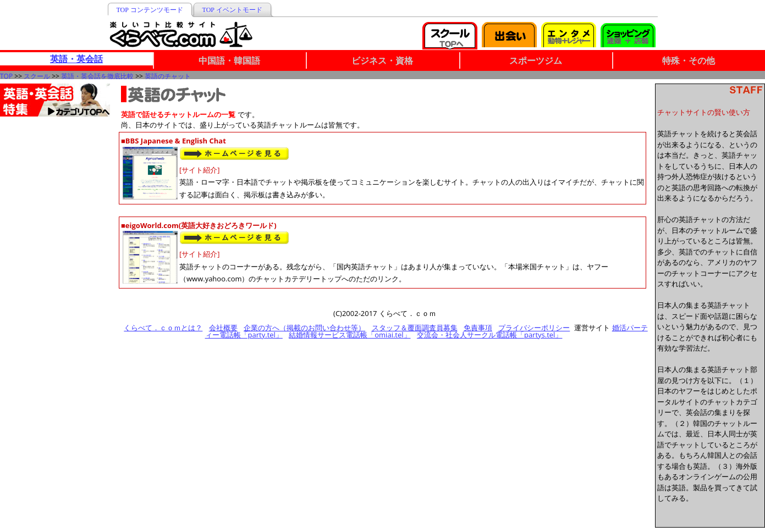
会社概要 (223, 328)
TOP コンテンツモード (150, 10)
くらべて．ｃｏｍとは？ (163, 328)
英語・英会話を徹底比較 (97, 76)
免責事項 (478, 328)
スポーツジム (536, 60)
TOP (6, 76)
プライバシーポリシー (534, 328)
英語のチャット (168, 76)
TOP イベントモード (232, 10)
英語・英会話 (76, 59)
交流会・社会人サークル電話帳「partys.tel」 (489, 335)
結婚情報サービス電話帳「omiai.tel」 (350, 335)
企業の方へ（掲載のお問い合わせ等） (304, 328)
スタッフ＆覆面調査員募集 (415, 328)
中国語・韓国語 (229, 60)
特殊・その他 (689, 60)
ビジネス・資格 (382, 60)
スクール (37, 76)
